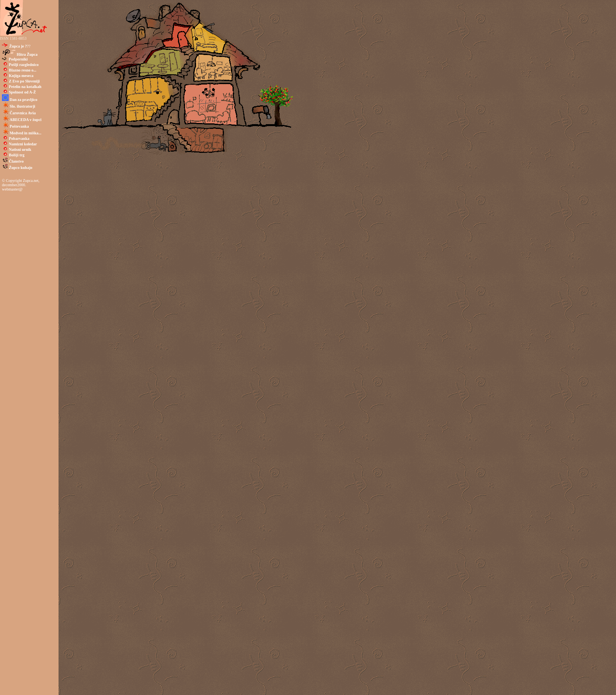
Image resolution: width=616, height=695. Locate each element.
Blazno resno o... (23, 70)
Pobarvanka (19, 138)
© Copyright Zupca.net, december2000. (21, 183)
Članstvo (16, 161)
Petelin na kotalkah (25, 87)
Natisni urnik (20, 149)
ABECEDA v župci (26, 120)
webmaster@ (12, 189)
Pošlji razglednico (24, 65)
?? (19, 46)
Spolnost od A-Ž (22, 92)
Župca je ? (18, 46)
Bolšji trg (17, 155)
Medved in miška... (26, 133)
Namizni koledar (23, 144)
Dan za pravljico (24, 100)
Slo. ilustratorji (23, 106)
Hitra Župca (27, 54)
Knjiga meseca (21, 76)
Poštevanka (19, 126)
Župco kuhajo (21, 168)
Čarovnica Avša (23, 113)
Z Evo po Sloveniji (25, 81)
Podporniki (17, 59)
